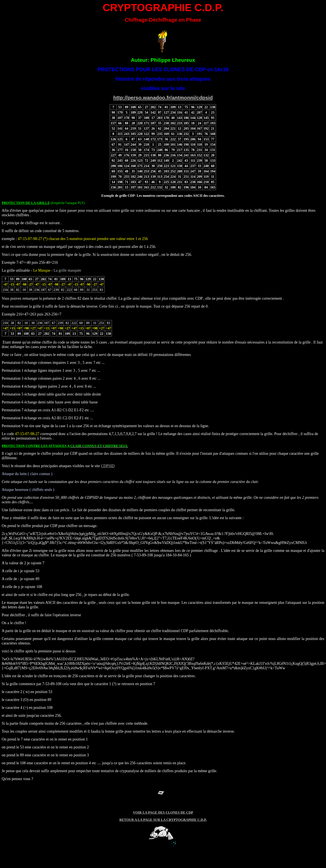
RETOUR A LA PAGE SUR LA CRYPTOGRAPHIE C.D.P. (163, 820)
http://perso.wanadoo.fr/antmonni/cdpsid (163, 98)
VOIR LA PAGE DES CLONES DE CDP (163, 812)
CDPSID (108, 466)
